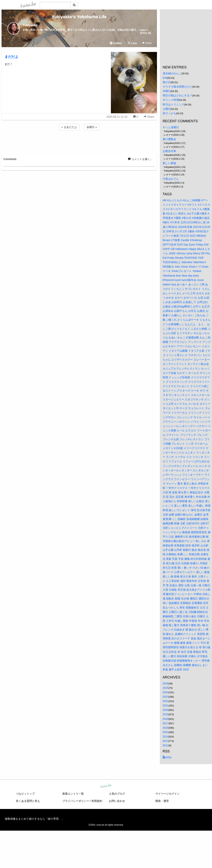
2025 (166, 688)
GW (165, 78)
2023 (166, 697)
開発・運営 (162, 801)
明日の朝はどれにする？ (177, 95)
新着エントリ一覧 (73, 794)
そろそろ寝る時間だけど (177, 87)
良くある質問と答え (28, 801)
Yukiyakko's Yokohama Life (79, 17)
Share (147, 43)
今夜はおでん (171, 179)
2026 (166, 683)
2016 (166, 728)
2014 (166, 737)
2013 (166, 741)
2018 (166, 719)
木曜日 (167, 91)
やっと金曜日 (171, 127)
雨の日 (167, 82)
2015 (166, 732)
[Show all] (145, 33)
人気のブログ (117, 794)
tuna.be (106, 786)
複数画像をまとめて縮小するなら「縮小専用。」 (34, 819)
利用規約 (97, 801)
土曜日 (167, 109)
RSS (167, 757)
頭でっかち (169, 113)
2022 (166, 701)
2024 (166, 692)
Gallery (116, 43)
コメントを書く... (140, 159)
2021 (166, 705)
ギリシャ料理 (171, 100)
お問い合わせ (117, 801)
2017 (166, 723)
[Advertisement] (79, 141)
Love (132, 43)
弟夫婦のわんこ (172, 73)
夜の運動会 (169, 139)
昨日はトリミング (173, 104)
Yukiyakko (30, 25)
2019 (166, 714)
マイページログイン (167, 794)
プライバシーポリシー (76, 801)
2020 (166, 710)
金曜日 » (92, 127)
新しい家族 (169, 163)
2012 (166, 745)
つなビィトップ (25, 794)
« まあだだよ (69, 127)
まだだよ (13, 57)
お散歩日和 (169, 151)
